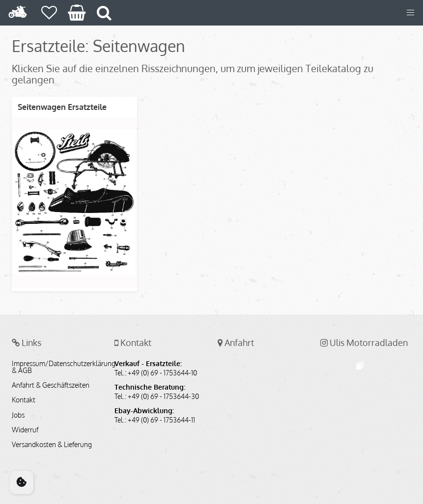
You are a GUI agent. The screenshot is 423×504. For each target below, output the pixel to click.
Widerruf (25, 430)
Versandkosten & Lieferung (52, 445)
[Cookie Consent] (22, 482)
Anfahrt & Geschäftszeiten (51, 385)
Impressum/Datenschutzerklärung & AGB (57, 367)
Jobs (18, 415)
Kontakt (24, 400)
